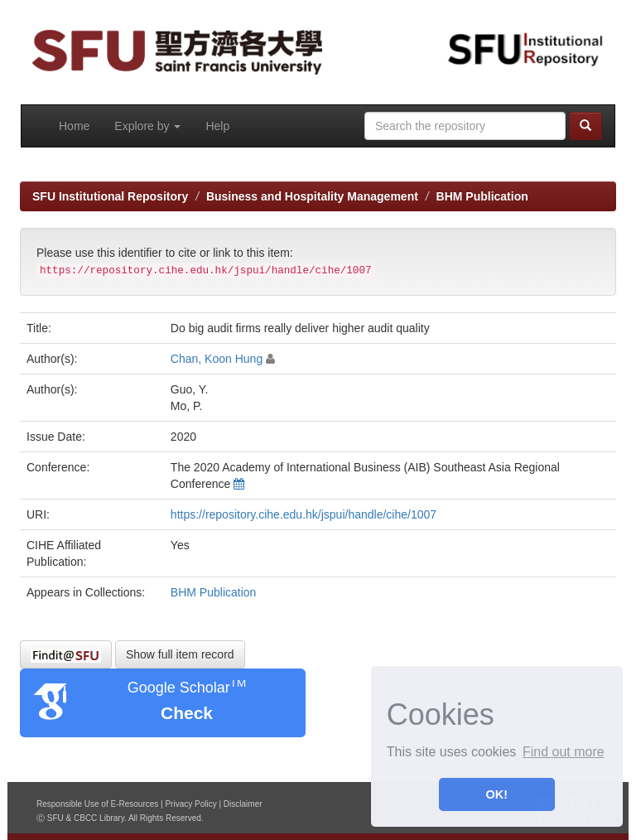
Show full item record (180, 654)
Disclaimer (243, 804)
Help (217, 126)
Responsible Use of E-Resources (97, 804)
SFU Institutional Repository (110, 196)
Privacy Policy (190, 804)
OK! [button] (497, 794)
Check (187, 713)
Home (74, 126)
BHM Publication (482, 196)
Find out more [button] (564, 752)
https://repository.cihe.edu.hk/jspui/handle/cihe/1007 (304, 514)
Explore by (147, 126)
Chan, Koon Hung (217, 359)
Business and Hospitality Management (312, 196)
